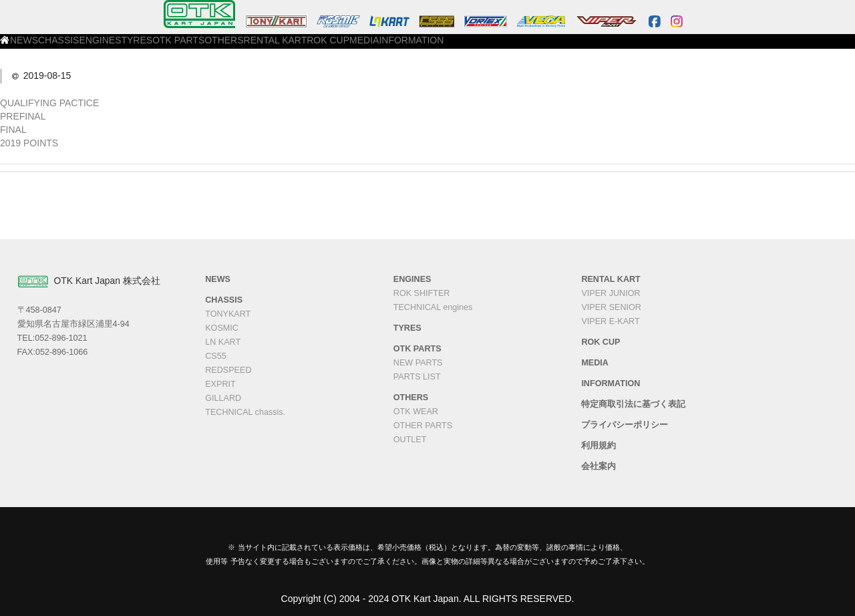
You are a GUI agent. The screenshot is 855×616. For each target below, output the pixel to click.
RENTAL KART (478, 47)
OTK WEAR (416, 412)
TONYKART (228, 314)
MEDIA (602, 47)
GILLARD (223, 398)
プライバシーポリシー (625, 425)
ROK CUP (547, 47)
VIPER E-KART (610, 321)
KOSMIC (222, 328)
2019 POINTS (29, 143)
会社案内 (598, 466)
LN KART (223, 342)
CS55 (216, 356)
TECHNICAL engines (433, 307)
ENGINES (234, 47)
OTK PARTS (348, 47)
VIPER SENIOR (611, 307)
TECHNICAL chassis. (245, 412)
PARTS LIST (417, 377)
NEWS (123, 47)
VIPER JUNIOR (611, 293)
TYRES (289, 47)
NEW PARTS (418, 363)
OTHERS (411, 47)
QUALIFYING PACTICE (49, 103)
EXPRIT (220, 384)
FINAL (13, 130)
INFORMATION (666, 47)
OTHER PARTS (423, 426)
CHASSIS (176, 47)
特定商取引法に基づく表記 (633, 404)
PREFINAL (23, 116)
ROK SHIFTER (422, 293)
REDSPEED (228, 370)
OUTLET (410, 440)
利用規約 (598, 446)
